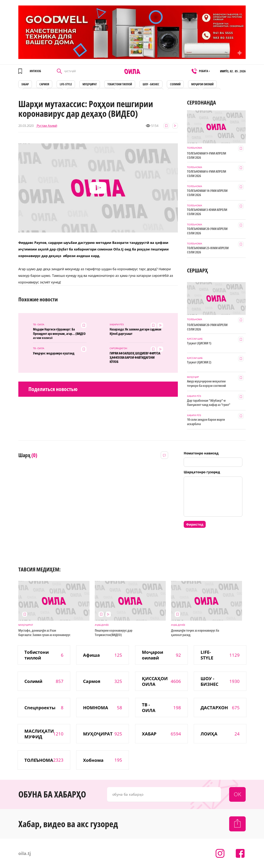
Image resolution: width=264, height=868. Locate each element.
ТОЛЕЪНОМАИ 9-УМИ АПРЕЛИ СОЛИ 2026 (207, 155)
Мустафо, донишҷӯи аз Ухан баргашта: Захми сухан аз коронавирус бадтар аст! (44, 633)
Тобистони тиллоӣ (120, 84)
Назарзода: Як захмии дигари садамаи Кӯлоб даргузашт (135, 331)
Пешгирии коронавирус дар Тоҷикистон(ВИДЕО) (114, 633)
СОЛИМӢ (175, 84)
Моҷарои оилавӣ (202, 84)
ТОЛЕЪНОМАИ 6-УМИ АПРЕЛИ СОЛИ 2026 (207, 174)
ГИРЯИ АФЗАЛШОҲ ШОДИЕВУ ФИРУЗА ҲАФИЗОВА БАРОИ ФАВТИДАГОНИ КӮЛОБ (135, 357)
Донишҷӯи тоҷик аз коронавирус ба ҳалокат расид (195, 633)
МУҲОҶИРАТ (90, 84)
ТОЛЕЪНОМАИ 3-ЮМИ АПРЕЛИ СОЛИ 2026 (207, 212)
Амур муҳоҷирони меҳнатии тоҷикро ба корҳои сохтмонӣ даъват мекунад (207, 384)
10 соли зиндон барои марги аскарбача (206, 422)
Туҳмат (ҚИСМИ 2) (199, 362)
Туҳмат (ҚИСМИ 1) (199, 343)
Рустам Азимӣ (47, 126)
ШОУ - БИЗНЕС (151, 84)
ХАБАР (25, 84)
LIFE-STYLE (66, 84)
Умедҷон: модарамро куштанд (54, 353)
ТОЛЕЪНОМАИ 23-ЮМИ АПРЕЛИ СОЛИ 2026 (208, 250)
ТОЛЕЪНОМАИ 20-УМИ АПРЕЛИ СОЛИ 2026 (207, 231)
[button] (98, 188)
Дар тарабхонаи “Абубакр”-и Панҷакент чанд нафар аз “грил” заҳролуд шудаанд (209, 403)
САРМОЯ (44, 84)
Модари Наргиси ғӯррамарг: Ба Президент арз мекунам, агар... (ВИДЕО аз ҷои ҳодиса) (59, 333)
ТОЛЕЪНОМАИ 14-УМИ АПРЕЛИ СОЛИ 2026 (207, 193)
